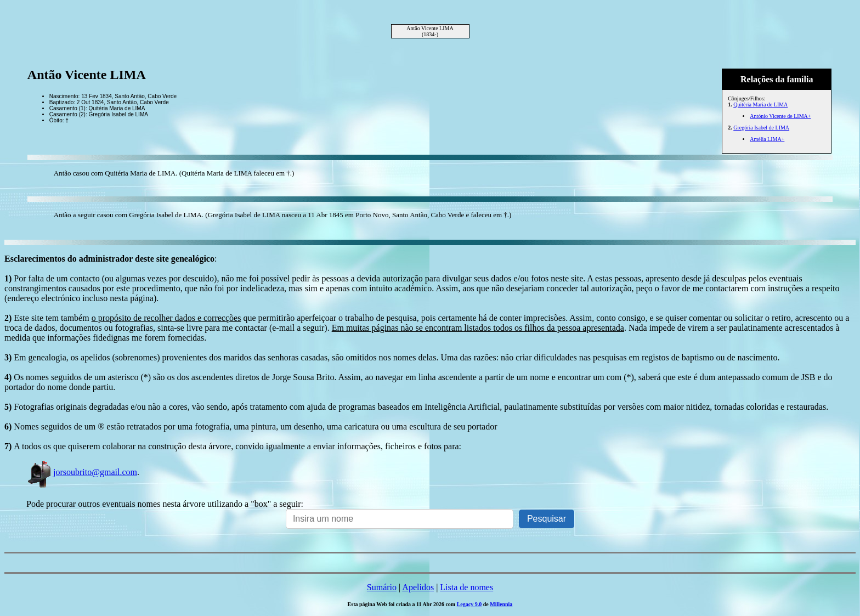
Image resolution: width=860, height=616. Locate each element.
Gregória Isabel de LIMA (761, 128)
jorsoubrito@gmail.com (82, 472)
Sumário (382, 587)
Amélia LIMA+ (767, 139)
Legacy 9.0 (469, 604)
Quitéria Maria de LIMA (760, 104)
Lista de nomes (466, 587)
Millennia (501, 604)
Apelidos (418, 587)
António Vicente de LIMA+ (780, 116)
